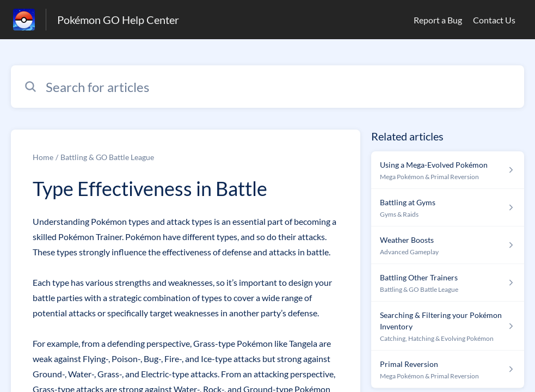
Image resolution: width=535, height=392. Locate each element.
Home (43, 157)
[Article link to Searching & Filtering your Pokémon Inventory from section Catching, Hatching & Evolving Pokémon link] (448, 326)
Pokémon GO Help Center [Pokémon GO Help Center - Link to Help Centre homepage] (118, 20)
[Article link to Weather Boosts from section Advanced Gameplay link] (448, 245)
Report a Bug (438, 20)
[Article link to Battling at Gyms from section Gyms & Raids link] (448, 208)
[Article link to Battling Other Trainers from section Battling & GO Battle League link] (448, 283)
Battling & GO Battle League (107, 157)
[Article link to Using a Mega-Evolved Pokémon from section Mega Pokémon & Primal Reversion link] (448, 170)
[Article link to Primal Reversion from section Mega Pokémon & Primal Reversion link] (448, 369)
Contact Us (494, 20)
